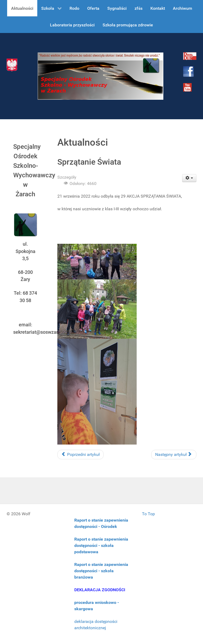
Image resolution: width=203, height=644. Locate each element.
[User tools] (189, 178)
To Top (148, 514)
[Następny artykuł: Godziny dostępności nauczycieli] (174, 455)
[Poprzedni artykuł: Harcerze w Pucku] (80, 455)
